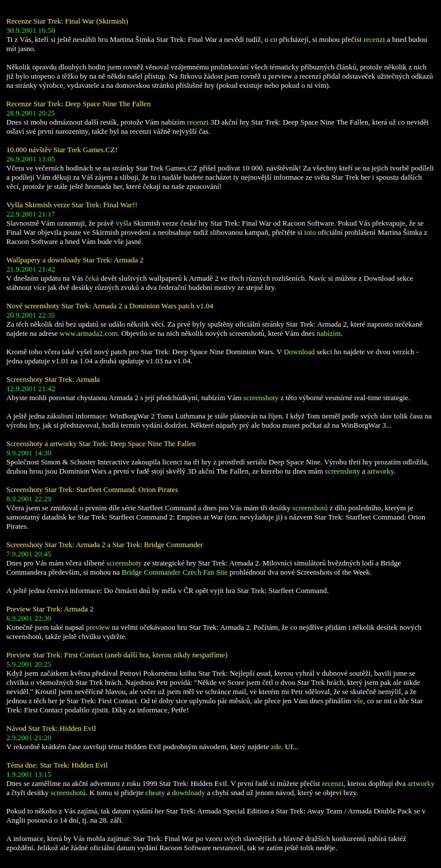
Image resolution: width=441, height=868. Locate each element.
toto (310, 232)
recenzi (374, 39)
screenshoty (261, 398)
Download (299, 352)
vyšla (123, 223)
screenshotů (310, 508)
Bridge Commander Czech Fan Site (175, 572)
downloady (188, 793)
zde (276, 747)
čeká (92, 278)
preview (98, 627)
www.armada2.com (89, 333)
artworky (381, 471)
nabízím (328, 333)
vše (358, 701)
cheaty (155, 793)
